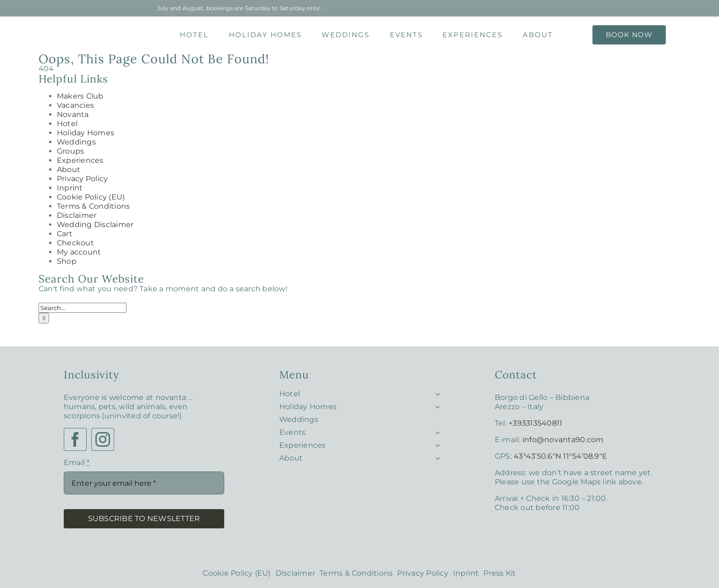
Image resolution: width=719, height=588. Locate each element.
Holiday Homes (86, 133)
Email (77, 463)
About (69, 169)
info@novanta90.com (563, 440)
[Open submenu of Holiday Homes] (436, 405)
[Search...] (83, 308)
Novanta (73, 114)
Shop (67, 261)
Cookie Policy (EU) (91, 197)
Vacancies (75, 105)
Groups (70, 151)
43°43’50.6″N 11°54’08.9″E (560, 456)
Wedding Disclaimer (95, 225)
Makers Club (80, 96)
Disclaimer (77, 215)
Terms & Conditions (93, 206)
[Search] (44, 318)
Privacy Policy (82, 179)
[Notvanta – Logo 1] (90, 29)
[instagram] (103, 439)
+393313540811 (535, 423)
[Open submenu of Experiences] (436, 443)
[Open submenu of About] (436, 456)
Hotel (67, 124)
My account (79, 252)
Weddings (76, 142)
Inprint (70, 188)
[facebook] (75, 439)
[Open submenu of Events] (436, 430)
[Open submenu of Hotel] (436, 392)
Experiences (80, 160)
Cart (65, 234)
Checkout (75, 243)
